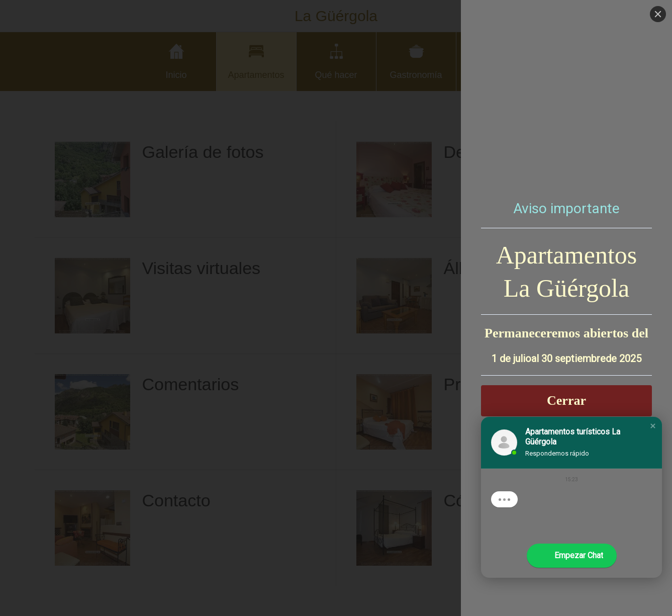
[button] (653, 426)
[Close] (658, 14)
